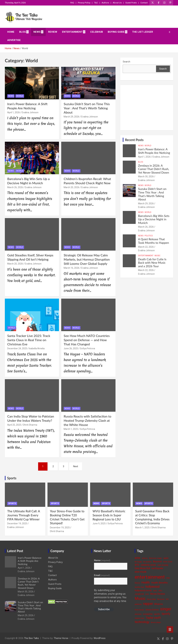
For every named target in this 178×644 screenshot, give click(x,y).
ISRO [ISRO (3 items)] (160, 591)
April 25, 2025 (14, 425)
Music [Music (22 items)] (140, 598)
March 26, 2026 (15, 187)
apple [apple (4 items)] (166, 558)
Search (126, 62)
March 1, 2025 (71, 429)
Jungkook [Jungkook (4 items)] (139, 594)
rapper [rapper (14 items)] (148, 604)
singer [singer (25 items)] (166, 609)
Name (102, 560)
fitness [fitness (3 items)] (137, 583)
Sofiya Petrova (87, 348)
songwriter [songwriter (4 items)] (148, 614)
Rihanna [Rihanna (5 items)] (159, 604)
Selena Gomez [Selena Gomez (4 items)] (152, 610)
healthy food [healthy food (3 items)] (139, 587)
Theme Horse (61, 638)
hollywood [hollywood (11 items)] (152, 587)
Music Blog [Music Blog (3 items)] (151, 599)
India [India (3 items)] (155, 591)
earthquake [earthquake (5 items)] (157, 568)
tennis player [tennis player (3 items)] (156, 622)
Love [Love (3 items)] (147, 594)
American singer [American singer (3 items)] (156, 558)
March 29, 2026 (71, 117)
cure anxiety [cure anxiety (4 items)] (163, 565)
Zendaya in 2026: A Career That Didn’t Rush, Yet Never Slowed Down (154, 169)
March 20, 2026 (71, 187)
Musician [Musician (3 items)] (161, 599)
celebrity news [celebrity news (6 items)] (148, 565)
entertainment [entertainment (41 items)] (150, 577)
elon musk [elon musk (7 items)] (141, 572)
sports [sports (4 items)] (157, 614)
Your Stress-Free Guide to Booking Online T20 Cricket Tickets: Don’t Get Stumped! (67, 517)
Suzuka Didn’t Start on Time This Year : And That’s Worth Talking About (87, 108)
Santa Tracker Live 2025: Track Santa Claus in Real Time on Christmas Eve (29, 340)
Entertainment (72, 32)
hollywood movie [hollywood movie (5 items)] (143, 590)
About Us (117, 3)
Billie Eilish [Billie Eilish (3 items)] (168, 562)
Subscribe (104, 609)
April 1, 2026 (14, 112)
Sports (12, 478)
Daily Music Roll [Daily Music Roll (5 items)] (142, 568)
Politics (149, 236)
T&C (96, 3)
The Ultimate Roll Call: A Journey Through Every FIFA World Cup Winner (24, 515)
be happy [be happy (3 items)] (138, 562)
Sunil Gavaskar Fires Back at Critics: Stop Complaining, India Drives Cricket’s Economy (152, 517)
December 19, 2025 (17, 523)
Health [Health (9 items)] (146, 582)
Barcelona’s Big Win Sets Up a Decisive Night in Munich (154, 219)
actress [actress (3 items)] (145, 558)
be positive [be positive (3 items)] (147, 562)
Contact (144, 3)
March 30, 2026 (146, 176)
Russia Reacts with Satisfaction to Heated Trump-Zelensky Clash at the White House (87, 420)
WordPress (100, 638)
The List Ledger (143, 32)
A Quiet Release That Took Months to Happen (154, 241)
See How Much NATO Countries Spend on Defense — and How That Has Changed (87, 340)
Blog (23, 32)
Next (76, 466)
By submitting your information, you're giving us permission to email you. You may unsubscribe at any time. (110, 596)
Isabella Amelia (37, 348)
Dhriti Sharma (30, 425)
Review (53, 32)
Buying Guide (116, 32)
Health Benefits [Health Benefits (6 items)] (159, 583)
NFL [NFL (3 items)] (168, 599)
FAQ (72, 3)
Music (157, 256)
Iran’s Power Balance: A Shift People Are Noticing (154, 151)
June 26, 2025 (71, 348)
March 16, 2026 (71, 268)
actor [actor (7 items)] (138, 558)
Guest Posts (131, 3)
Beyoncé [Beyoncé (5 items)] (157, 561)
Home (11, 32)
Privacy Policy (84, 3)
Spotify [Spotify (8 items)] (166, 614)
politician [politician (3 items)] (138, 604)
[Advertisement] (147, 108)
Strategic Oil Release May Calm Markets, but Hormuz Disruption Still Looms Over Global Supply (87, 259)
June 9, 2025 (99, 523)
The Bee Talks (31, 638)
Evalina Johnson (30, 112)
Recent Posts (134, 140)
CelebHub (97, 32)
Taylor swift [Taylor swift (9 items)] (153, 618)
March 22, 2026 (146, 247)
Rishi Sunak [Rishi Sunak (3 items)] (139, 610)
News (37, 32)
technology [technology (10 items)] (142, 622)
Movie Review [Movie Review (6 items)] (158, 594)
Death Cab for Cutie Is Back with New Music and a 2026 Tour (152, 263)
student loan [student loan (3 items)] (139, 618)
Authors (105, 3)
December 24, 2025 (17, 348)
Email (102, 575)
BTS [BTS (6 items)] (137, 565)
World (20, 96)
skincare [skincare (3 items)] (138, 614)
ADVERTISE (14, 40)
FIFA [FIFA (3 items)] (168, 578)
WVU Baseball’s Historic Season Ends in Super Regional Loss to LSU (109, 515)
